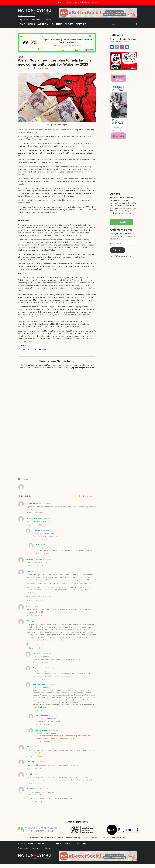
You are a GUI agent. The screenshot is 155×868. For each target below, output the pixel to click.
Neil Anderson (51, 719)
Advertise (36, 20)
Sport (69, 24)
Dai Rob (49, 548)
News (31, 24)
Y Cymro (46, 657)
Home (21, 24)
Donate (123, 222)
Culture (57, 24)
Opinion (43, 24)
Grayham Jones (34, 518)
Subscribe (117, 250)
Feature (81, 24)
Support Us (23, 20)
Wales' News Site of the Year (26, 16)
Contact (48, 20)
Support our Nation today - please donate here (77, 2)
